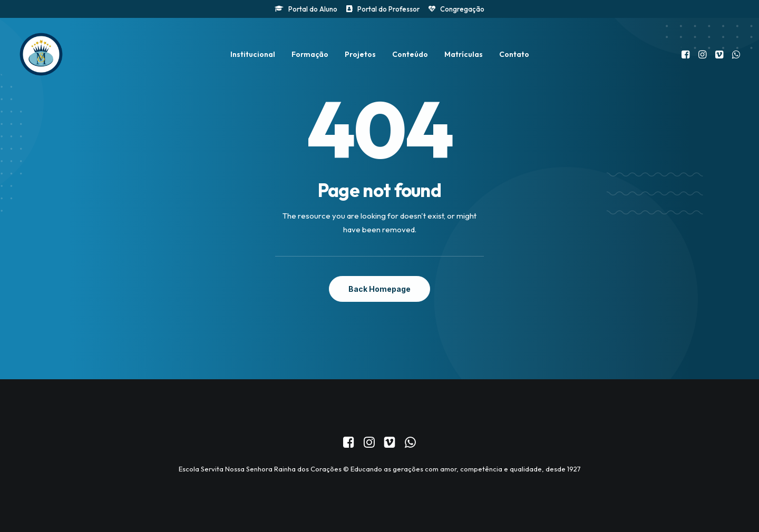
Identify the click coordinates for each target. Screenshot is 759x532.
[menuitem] (306, 9)
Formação (310, 54)
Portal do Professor (388, 9)
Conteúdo (410, 54)
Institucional (253, 54)
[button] (687, 54)
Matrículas (464, 54)
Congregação (462, 9)
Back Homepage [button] (379, 289)
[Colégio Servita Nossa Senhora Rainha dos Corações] (41, 54)
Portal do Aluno (313, 9)
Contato (514, 54)
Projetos (360, 54)
